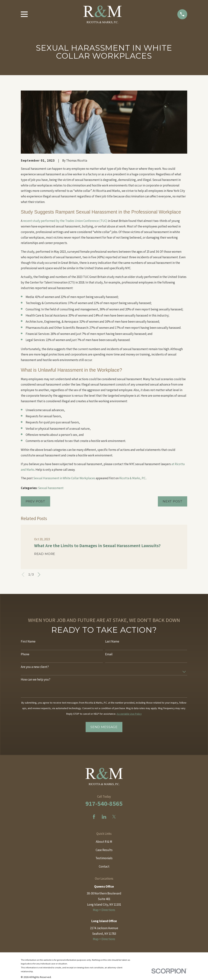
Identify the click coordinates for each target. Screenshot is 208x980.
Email (109, 654)
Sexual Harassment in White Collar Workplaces (64, 478)
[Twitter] (114, 817)
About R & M (104, 842)
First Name (28, 641)
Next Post (173, 501)
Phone (25, 654)
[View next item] (39, 575)
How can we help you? (36, 679)
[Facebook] (94, 817)
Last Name (112, 641)
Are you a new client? (35, 667)
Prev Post (36, 501)
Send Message (104, 727)
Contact (104, 866)
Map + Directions (104, 910)
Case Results (104, 850)
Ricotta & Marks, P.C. (133, 478)
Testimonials (104, 858)
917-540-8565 (104, 804)
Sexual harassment (51, 488)
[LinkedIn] (104, 817)
